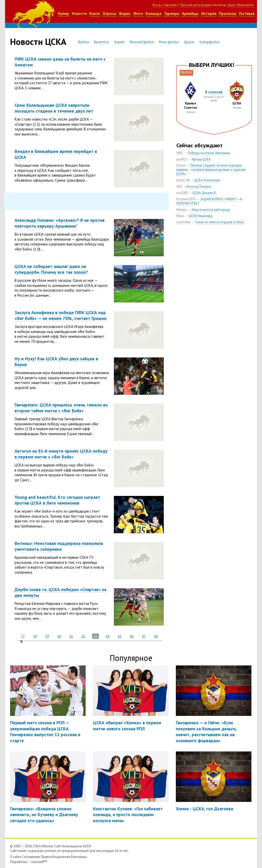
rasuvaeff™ (39, 862)
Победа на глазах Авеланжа (209, 153)
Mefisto (182, 210)
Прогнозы (228, 13)
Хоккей (119, 42)
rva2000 (182, 193)
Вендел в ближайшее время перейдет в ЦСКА (56, 154)
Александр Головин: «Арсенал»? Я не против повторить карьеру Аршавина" (60, 223)
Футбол (83, 42)
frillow (181, 165)
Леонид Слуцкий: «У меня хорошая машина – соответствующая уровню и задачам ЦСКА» (211, 170)
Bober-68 (183, 180)
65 (120, 636)
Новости (79, 13)
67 (144, 636)
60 (59, 636)
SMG (180, 153)
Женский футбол (142, 42)
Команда (153, 13)
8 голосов (214, 92)
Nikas (180, 216)
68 (156, 636)
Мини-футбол (169, 42)
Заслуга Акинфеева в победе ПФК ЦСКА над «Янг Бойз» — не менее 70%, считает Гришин (60, 315)
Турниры (172, 13)
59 (47, 636)
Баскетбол (102, 42)
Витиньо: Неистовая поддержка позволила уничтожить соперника (59, 546)
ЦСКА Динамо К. (205, 193)
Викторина (79, 857)
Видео (125, 13)
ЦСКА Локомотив (207, 180)
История (209, 13)
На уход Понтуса (199, 187)
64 (108, 636)
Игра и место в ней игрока (211, 210)
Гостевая (247, 13)
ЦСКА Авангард (201, 216)
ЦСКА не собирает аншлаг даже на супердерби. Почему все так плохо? (51, 269)
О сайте (16, 857)
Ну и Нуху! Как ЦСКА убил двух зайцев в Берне (56, 361)
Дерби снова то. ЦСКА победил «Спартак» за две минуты (60, 592)
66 (132, 636)
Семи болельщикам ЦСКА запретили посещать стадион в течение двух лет (54, 108)
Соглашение (31, 857)
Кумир (63, 13)
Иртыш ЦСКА (201, 159)
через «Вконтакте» (241, 5)
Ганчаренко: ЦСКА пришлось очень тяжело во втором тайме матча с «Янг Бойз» (61, 408)
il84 (179, 187)
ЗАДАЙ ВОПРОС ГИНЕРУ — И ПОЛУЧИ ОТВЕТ (209, 201)
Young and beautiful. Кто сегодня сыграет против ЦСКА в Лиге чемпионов (57, 500)
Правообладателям (56, 857)
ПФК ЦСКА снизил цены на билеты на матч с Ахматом (60, 62)
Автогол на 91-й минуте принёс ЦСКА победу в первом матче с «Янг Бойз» (61, 454)
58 (35, 636)
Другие (189, 42)
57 (23, 636)
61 (71, 636)
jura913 (182, 159)
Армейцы (190, 13)
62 (83, 636)
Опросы (109, 13)
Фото (138, 13)
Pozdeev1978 (186, 199)
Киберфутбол (210, 42)
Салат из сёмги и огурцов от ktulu (220, 222)
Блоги (95, 13)
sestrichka (183, 222)
